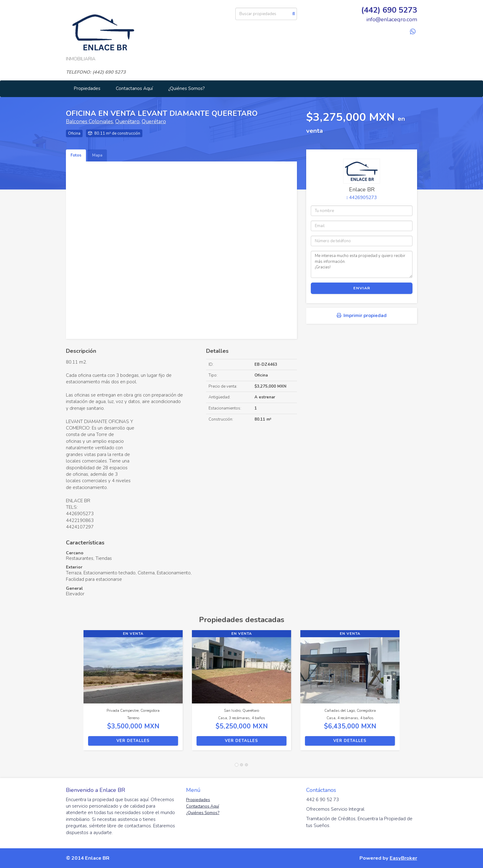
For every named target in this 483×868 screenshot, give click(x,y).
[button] (75, 693)
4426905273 (363, 198)
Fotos (76, 155)
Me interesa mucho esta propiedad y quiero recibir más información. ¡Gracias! (362, 264)
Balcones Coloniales (89, 122)
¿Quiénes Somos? (187, 88)
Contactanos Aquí (134, 88)
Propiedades (87, 88)
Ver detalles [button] (133, 741)
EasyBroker (403, 858)
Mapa (97, 155)
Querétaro (127, 122)
